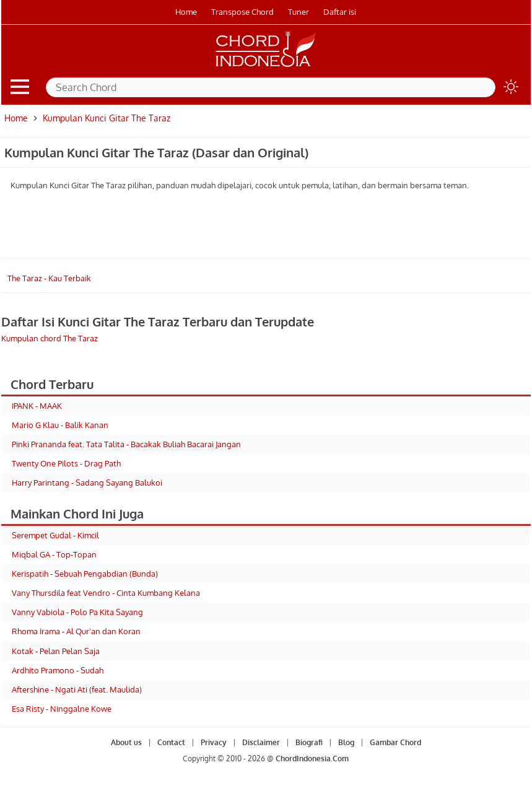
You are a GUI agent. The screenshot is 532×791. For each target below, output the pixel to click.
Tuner (299, 12)
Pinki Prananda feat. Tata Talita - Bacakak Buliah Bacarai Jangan (126, 444)
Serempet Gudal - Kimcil (55, 535)
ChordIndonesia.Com (312, 758)
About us (126, 742)
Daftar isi (340, 12)
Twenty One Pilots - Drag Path (66, 463)
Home (186, 12)
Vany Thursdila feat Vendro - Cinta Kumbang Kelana (106, 593)
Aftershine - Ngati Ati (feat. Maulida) (77, 689)
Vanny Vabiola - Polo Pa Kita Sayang (77, 612)
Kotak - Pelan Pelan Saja (56, 651)
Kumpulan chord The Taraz (50, 338)
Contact (171, 742)
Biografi (309, 742)
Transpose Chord (242, 12)
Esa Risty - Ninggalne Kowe (62, 709)
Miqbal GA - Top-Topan (54, 554)
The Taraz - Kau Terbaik (49, 278)
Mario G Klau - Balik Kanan (60, 425)
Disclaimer (261, 742)
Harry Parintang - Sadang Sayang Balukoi (87, 483)
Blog (346, 742)
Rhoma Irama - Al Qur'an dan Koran (76, 631)
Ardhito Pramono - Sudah (58, 670)
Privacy (214, 742)
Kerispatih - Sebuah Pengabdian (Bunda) (85, 574)
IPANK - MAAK (37, 406)
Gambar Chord (395, 742)
